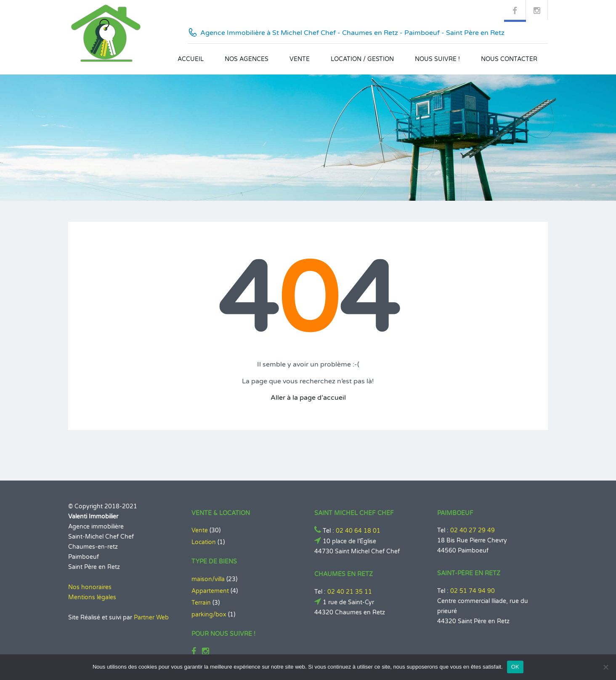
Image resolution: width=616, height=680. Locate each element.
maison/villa (208, 579)
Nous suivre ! (437, 59)
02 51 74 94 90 (473, 591)
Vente (300, 59)
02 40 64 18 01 (358, 531)
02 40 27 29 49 (473, 530)
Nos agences (247, 59)
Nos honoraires (90, 587)
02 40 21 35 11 (350, 592)
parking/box (209, 615)
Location (204, 542)
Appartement (210, 591)
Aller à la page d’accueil (308, 398)
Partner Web (151, 618)
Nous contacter (509, 59)
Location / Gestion (362, 59)
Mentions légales (92, 597)
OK (515, 667)
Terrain (201, 603)
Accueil (191, 59)
